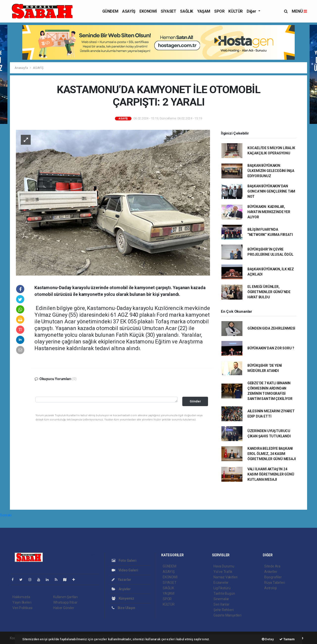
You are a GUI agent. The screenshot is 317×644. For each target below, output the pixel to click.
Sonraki (6, 515)
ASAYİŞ (129, 11)
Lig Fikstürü (222, 588)
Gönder (195, 401)
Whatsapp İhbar (65, 602)
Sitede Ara (272, 566)
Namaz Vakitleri (225, 577)
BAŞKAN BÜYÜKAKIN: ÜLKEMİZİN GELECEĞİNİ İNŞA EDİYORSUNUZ (271, 171)
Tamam (287, 639)
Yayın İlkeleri (22, 602)
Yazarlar (121, 580)
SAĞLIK (187, 11)
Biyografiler (273, 577)
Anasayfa (22, 68)
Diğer (252, 11)
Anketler (271, 572)
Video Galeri (125, 570)
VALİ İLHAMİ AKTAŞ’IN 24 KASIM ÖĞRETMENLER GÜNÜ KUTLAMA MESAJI (271, 474)
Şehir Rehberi (224, 610)
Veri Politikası (22, 608)
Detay (268, 639)
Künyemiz (123, 598)
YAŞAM (204, 11)
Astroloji (270, 588)
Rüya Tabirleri (275, 583)
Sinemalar (221, 599)
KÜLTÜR (236, 11)
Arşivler (121, 589)
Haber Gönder (64, 608)
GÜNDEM (110, 11)
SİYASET (168, 11)
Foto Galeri (124, 560)
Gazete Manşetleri (227, 615)
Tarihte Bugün (224, 593)
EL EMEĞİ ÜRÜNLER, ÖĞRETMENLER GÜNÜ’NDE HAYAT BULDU (269, 292)
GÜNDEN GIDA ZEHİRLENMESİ (271, 328)
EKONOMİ (148, 11)
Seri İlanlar (222, 604)
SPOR (219, 11)
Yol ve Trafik (223, 572)
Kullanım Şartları (66, 597)
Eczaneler (221, 583)
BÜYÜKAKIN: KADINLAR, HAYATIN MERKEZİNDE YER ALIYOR (269, 212)
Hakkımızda (21, 597)
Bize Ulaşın (123, 608)
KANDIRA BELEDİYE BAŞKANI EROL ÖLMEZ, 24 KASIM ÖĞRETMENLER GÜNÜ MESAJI (272, 454)
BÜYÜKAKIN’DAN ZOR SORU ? (271, 348)
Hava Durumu (224, 566)
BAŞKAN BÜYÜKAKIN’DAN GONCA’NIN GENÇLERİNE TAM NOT (271, 191)
